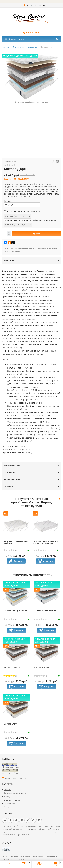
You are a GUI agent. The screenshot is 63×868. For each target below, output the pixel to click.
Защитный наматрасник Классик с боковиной (45, 543)
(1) (10, 676)
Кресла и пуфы (10, 803)
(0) (10, 550)
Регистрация (39, 5)
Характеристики (12, 465)
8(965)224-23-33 (32, 33)
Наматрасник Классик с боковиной (23, 211)
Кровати (7, 790)
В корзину (18, 561)
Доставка (9, 487)
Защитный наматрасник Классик (16, 543)
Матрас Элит (10, 724)
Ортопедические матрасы (25, 248)
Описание (9, 261)
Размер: (8, 201)
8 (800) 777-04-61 (9, 764)
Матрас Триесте (12, 667)
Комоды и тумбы (11, 807)
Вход (27, 5)
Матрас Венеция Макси (15, 611)
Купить (37, 234)
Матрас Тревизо (42, 667)
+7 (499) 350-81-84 (10, 770)
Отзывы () (10, 472)
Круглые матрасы (12, 251)
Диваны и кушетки (12, 800)
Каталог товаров (16, 39)
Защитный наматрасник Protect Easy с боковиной (30, 220)
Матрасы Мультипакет (48, 248)
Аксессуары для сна (12, 796)
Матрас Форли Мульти (45, 611)
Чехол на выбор (12, 480)
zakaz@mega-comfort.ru (16, 778)
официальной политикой (40, 829)
